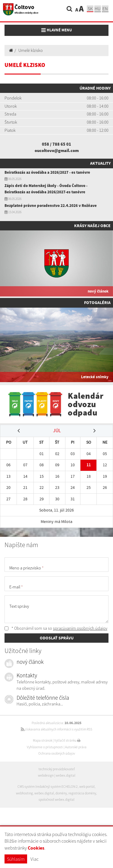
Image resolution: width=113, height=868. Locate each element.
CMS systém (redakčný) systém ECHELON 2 (48, 787)
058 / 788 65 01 (56, 144)
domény (61, 793)
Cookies (36, 848)
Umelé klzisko (31, 50)
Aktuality (100, 163)
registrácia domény (82, 793)
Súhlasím (16, 859)
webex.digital (66, 775)
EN (105, 9)
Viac (35, 859)
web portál (87, 787)
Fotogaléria (97, 303)
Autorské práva (76, 747)
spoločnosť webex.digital (56, 800)
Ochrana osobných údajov (57, 753)
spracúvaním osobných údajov (80, 628)
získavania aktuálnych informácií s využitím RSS (56, 729)
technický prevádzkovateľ (57, 769)
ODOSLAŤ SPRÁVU (57, 638)
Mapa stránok (42, 740)
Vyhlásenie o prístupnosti (45, 747)
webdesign (46, 775)
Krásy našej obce (92, 226)
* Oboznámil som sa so (56, 628)
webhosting (24, 793)
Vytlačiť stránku (67, 740)
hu (98, 9)
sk (90, 9)
